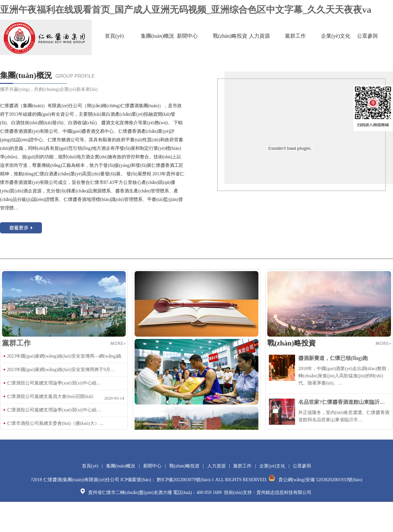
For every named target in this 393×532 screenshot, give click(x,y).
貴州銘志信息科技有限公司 (284, 493)
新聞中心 (187, 36)
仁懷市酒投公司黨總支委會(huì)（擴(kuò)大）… (55, 423)
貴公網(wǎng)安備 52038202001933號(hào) (315, 480)
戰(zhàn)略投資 (230, 36)
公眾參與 (367, 36)
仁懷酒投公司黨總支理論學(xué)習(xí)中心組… (54, 383)
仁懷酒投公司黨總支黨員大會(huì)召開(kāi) (50, 396)
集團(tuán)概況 (158, 36)
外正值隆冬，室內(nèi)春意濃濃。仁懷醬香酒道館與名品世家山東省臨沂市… (330, 410)
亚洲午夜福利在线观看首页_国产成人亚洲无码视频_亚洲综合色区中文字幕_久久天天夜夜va (186, 10)
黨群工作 (295, 36)
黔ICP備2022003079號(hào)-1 (186, 480)
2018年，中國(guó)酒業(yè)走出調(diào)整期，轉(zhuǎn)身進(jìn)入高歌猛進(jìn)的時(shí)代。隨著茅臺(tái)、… (330, 370)
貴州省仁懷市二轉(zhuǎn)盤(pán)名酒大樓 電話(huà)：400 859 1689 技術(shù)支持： (168, 493)
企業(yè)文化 (336, 36)
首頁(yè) (114, 36)
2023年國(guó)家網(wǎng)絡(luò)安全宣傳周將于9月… (61, 370)
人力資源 (259, 36)
